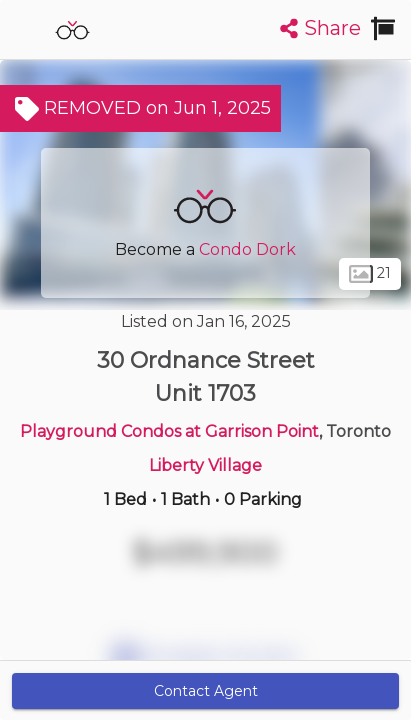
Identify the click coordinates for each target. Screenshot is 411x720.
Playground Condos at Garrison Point (169, 431)
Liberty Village (205, 465)
